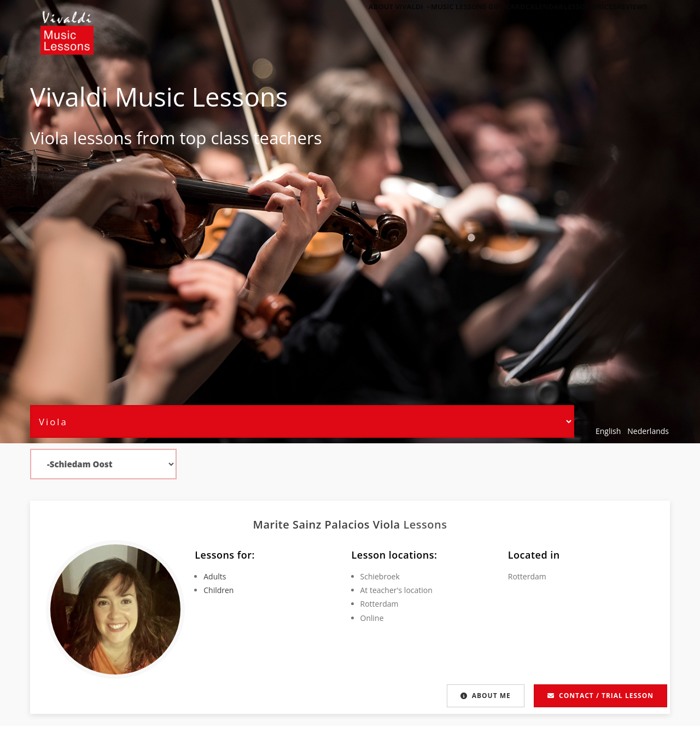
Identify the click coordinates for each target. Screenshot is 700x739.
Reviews (627, 23)
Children (218, 590)
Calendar (522, 23)
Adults (215, 576)
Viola (49, 138)
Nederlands (648, 431)
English (608, 431)
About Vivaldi (365, 23)
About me (485, 696)
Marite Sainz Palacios (313, 524)
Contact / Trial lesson (600, 696)
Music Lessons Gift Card (449, 23)
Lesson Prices (576, 23)
